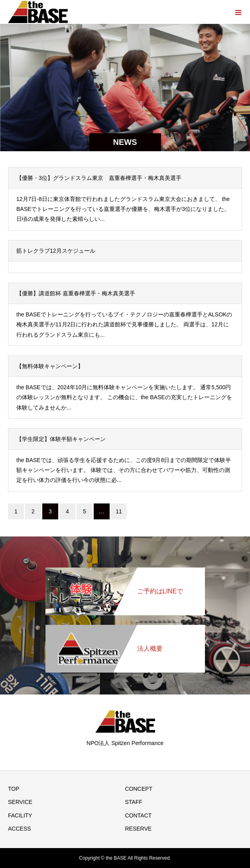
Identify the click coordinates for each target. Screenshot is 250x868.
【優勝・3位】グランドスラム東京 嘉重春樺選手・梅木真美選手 (99, 178)
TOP (14, 789)
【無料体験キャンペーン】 (50, 366)
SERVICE (20, 802)
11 (119, 511)
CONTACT (139, 815)
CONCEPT (139, 789)
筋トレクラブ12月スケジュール (56, 251)
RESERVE (139, 829)
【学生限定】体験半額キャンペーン (61, 439)
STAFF (134, 802)
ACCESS (20, 829)
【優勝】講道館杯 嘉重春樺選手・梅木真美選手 (76, 293)
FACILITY (20, 815)
